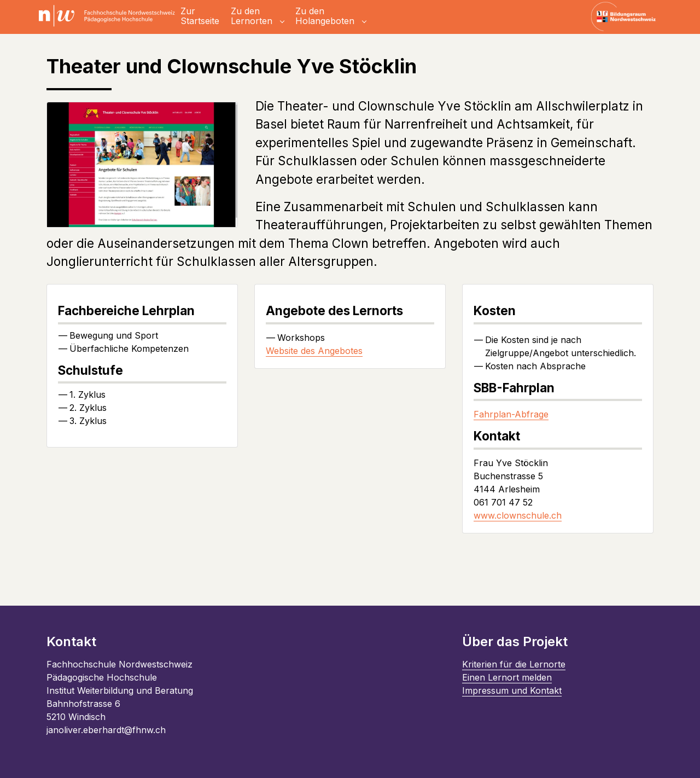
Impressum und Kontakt (512, 690)
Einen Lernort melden (507, 677)
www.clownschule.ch (518, 515)
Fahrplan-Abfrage (511, 414)
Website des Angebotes (314, 351)
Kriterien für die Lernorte (514, 664)
